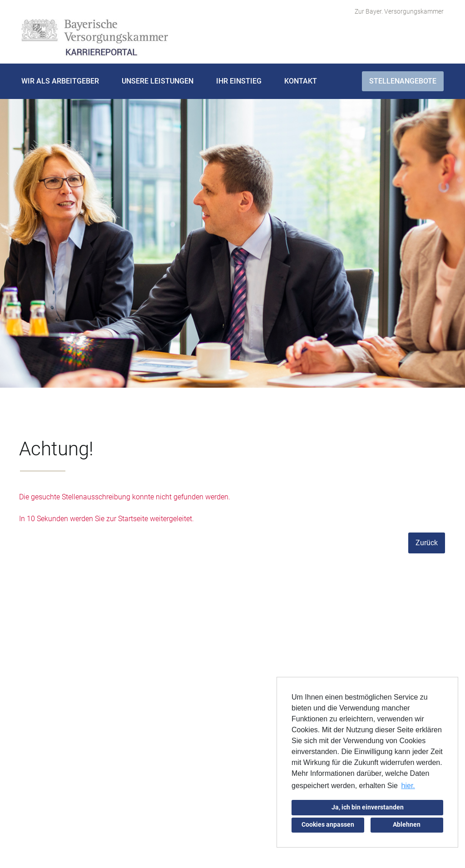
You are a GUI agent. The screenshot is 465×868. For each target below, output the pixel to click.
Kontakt (301, 81)
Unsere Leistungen (158, 81)
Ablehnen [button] (407, 825)
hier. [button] (408, 786)
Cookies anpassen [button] (328, 825)
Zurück (427, 543)
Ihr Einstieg (239, 81)
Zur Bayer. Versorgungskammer (399, 11)
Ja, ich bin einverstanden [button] (368, 807)
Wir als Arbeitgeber (60, 81)
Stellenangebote (403, 81)
